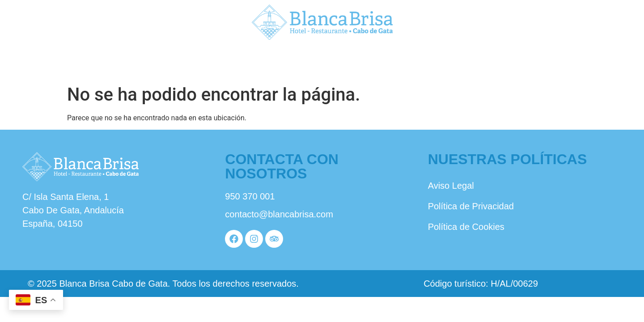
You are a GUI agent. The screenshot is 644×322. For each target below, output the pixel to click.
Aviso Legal (451, 186)
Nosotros (110, 61)
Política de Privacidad (471, 206)
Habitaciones (322, 61)
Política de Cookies (466, 227)
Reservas (533, 61)
